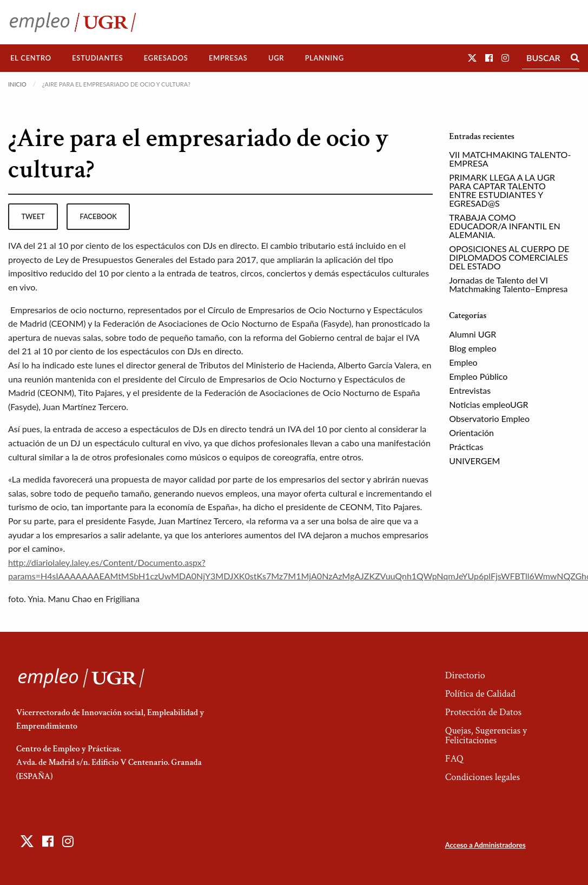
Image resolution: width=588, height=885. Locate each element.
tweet (33, 216)
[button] (472, 58)
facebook (98, 216)
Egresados (166, 58)
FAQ (454, 759)
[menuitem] (31, 58)
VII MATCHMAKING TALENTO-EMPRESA (510, 159)
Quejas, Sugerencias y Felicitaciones (486, 735)
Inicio (17, 84)
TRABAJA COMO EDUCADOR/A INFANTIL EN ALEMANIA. (505, 226)
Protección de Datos (483, 712)
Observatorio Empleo (489, 418)
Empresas (228, 58)
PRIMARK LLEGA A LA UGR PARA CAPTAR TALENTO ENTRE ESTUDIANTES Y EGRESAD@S (502, 190)
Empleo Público (478, 376)
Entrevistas (470, 390)
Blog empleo (473, 348)
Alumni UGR (473, 334)
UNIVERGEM (474, 461)
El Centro (31, 58)
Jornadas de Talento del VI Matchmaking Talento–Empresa (508, 284)
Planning (325, 58)
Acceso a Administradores (485, 845)
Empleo (463, 362)
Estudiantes (97, 58)
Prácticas (466, 447)
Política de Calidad (480, 694)
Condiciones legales (483, 777)
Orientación (471, 432)
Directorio (465, 675)
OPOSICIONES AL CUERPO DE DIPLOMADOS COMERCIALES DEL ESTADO (509, 257)
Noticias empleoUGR (488, 404)
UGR (276, 58)
